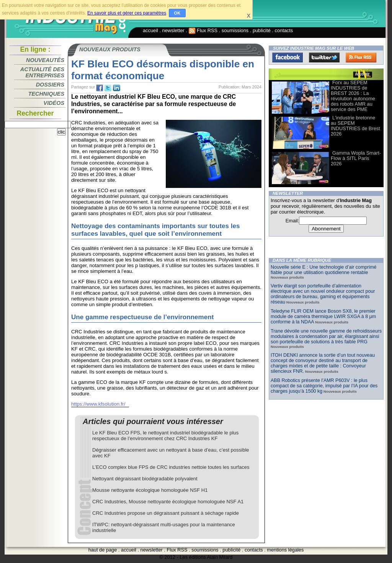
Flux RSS (203, 30)
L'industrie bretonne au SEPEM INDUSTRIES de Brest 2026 (355, 126)
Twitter (324, 57)
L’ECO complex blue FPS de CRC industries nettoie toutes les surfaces (171, 467)
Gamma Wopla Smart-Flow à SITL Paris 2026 (356, 158)
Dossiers (50, 85)
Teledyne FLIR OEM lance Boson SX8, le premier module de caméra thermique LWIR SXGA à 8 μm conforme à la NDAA (323, 317)
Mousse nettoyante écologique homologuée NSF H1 (150, 490)
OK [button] (177, 13)
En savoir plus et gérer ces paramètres (127, 13)
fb (100, 88)
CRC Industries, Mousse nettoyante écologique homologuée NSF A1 (168, 502)
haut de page (103, 550)
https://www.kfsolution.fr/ (98, 404)
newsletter (173, 30)
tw (108, 88)
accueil (150, 30)
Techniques (46, 94)
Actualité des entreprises (42, 72)
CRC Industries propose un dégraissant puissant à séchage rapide (166, 513)
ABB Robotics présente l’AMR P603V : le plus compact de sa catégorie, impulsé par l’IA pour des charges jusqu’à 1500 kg (324, 386)
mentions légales (285, 550)
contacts (284, 30)
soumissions (235, 30)
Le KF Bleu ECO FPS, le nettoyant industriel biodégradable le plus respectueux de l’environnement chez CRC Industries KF (165, 436)
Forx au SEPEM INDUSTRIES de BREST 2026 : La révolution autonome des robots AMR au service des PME (353, 96)
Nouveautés (45, 60)
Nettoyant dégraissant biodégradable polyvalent (145, 479)
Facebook (287, 57)
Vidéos (54, 103)
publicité (262, 30)
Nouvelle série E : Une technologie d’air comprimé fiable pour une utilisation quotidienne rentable (324, 270)
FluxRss (361, 57)
